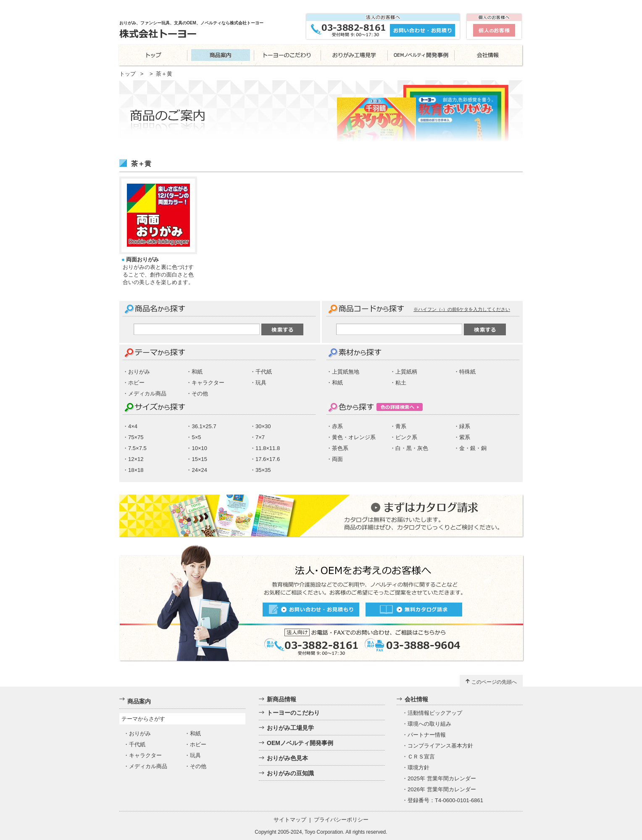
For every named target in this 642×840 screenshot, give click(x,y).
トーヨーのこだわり (293, 713)
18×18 (136, 470)
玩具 (261, 383)
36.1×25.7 (204, 426)
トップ (128, 74)
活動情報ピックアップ (435, 713)
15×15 (199, 459)
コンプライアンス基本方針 (440, 746)
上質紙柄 (406, 372)
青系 (401, 426)
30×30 (263, 426)
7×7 (260, 437)
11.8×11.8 (268, 448)
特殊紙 (467, 372)
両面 (337, 459)
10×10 (199, 448)
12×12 (136, 459)
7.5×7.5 (137, 448)
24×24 (199, 470)
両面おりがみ (142, 259)
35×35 (263, 470)
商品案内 (139, 701)
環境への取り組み (429, 724)
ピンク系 (406, 437)
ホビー (136, 383)
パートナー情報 (427, 735)
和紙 (197, 372)
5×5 (196, 437)
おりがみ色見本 (287, 758)
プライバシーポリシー (341, 820)
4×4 (133, 426)
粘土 (401, 383)
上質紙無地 (346, 372)
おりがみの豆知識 (290, 773)
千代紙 (264, 372)
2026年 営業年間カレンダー (442, 789)
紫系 (465, 437)
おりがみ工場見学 (290, 728)
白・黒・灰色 (412, 448)
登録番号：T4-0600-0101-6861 (445, 800)
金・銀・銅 (473, 448)
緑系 (465, 426)
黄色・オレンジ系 (354, 437)
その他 (200, 394)
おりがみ (139, 372)
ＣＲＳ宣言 (421, 757)
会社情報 (416, 699)
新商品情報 (282, 699)
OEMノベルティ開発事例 (300, 743)
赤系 (337, 426)
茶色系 (340, 448)
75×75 (136, 437)
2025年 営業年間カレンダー (442, 778)
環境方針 (418, 768)
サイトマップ (290, 820)
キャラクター (208, 383)
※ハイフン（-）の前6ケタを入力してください (462, 309)
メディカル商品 (147, 394)
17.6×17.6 (268, 459)
